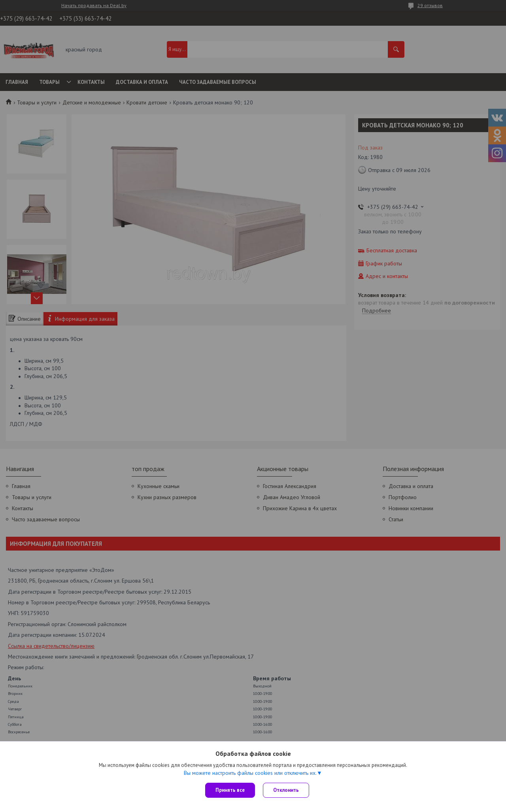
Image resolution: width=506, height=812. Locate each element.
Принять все (230, 790)
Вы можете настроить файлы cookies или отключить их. (250, 773)
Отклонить (286, 790)
